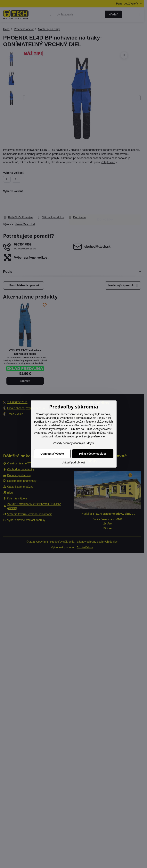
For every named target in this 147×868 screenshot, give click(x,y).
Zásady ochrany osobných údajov (73, 443)
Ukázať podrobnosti (74, 462)
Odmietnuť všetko (52, 454)
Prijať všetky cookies (93, 454)
